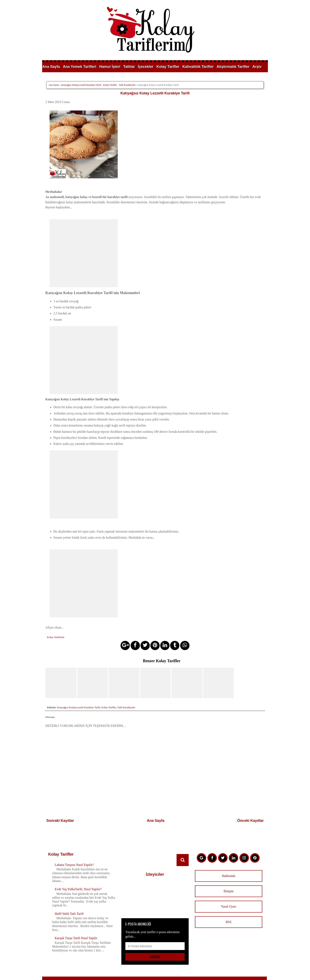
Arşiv (257, 67)
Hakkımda (229, 858)
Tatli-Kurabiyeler (127, 85)
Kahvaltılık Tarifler (198, 67)
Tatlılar (129, 67)
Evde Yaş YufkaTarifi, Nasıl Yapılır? (78, 871)
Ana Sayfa (51, 67)
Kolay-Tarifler (110, 85)
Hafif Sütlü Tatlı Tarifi (69, 896)
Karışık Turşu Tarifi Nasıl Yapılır (76, 920)
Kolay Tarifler (168, 67)
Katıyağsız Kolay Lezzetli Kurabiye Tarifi (155, 93)
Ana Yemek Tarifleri (80, 67)
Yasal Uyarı (228, 889)
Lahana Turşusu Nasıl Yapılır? (74, 847)
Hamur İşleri (110, 67)
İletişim (229, 873)
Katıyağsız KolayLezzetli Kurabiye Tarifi (81, 85)
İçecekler (146, 67)
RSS (229, 904)
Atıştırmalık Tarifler (233, 67)
